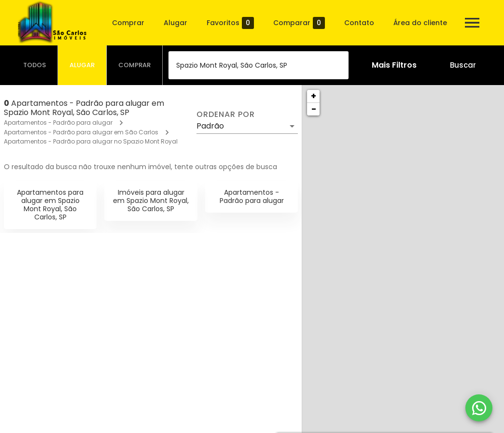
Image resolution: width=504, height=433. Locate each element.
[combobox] (259, 65)
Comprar (128, 23)
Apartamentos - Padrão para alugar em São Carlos (81, 132)
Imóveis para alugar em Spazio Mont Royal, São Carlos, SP (151, 201)
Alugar (175, 23)
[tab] (35, 65)
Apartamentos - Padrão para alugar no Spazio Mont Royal (91, 141)
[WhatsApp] (479, 408)
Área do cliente (420, 23)
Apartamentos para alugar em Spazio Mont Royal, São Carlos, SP (50, 204)
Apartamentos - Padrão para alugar (58, 123)
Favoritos (230, 23)
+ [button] (314, 96)
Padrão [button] (210, 126)
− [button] (314, 109)
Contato (359, 23)
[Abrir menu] (472, 23)
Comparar (299, 23)
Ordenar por (225, 115)
